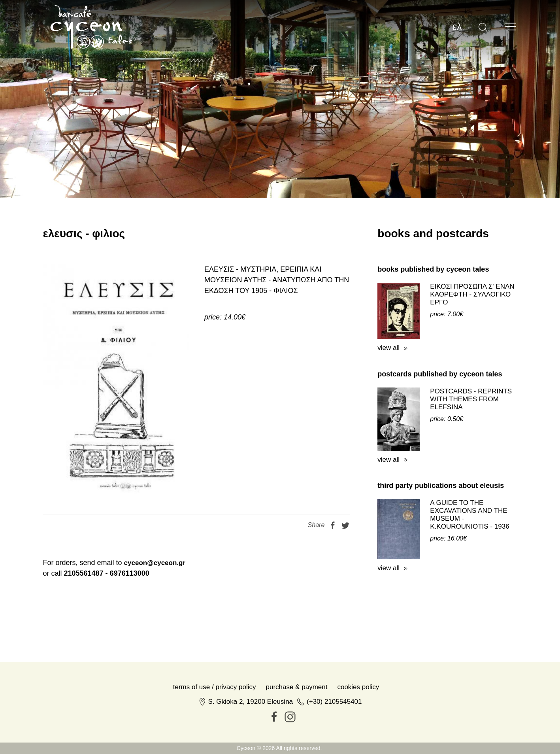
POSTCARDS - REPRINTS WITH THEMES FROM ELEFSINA (471, 399)
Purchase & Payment (297, 687)
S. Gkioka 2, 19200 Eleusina (251, 702)
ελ (457, 26)
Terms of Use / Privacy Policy (215, 687)
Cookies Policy (358, 687)
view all (388, 348)
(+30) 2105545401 (334, 702)
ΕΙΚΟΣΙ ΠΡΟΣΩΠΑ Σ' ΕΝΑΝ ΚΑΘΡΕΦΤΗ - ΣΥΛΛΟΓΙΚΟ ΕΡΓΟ (472, 294)
